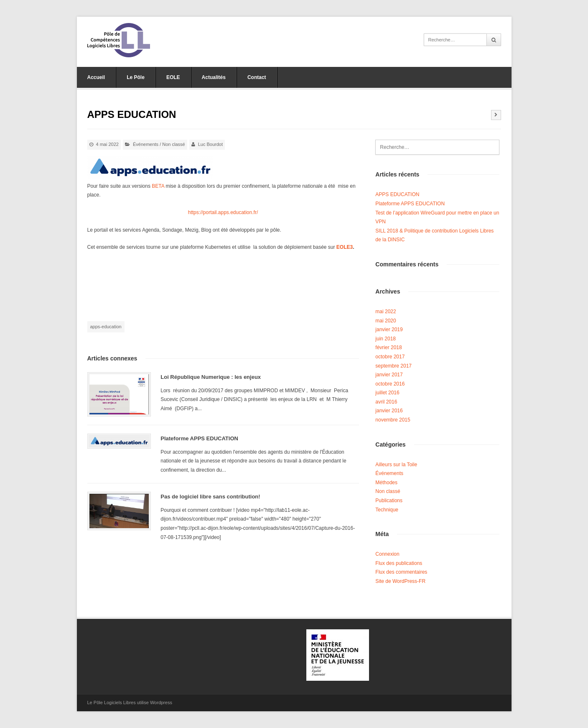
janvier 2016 (389, 411)
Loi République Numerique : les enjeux (211, 377)
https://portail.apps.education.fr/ (223, 212)
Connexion (387, 554)
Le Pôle (136, 77)
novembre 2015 (393, 420)
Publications (389, 501)
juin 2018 (386, 339)
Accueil (96, 77)
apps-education (106, 327)
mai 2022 (386, 312)
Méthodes (386, 483)
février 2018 (388, 347)
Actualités (214, 77)
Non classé (173, 144)
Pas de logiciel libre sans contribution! (210, 497)
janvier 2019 (389, 330)
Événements (146, 144)
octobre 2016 (390, 384)
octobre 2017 (390, 357)
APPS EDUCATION (397, 194)
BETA (158, 186)
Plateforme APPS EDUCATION (199, 438)
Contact (257, 77)
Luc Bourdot (210, 144)
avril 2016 (386, 402)
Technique (387, 510)
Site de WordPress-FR (400, 581)
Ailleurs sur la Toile (396, 465)
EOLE (173, 77)
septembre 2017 (393, 366)
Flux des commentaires (401, 572)
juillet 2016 (387, 393)
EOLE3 (344, 247)
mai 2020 (386, 321)
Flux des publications (399, 563)
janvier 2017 (389, 375)
